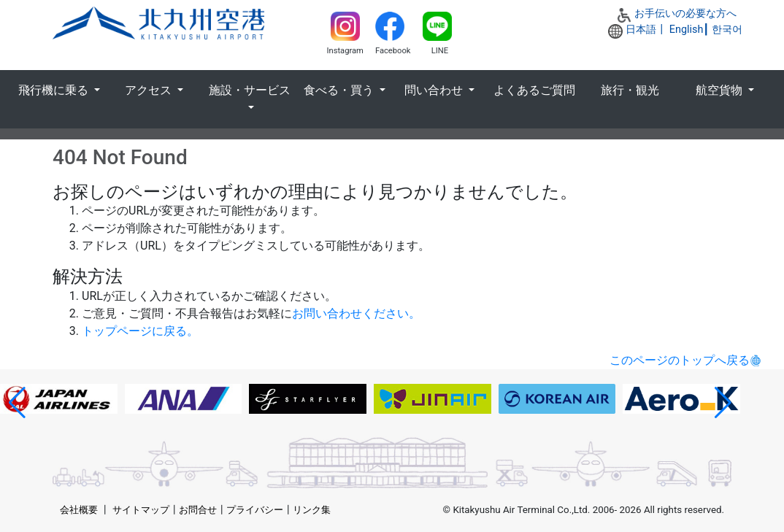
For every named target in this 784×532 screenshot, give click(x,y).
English (687, 30)
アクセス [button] (150, 90)
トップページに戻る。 (140, 331)
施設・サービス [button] (250, 90)
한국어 (727, 30)
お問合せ (198, 510)
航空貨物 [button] (720, 90)
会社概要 (79, 510)
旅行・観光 (630, 90)
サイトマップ (141, 510)
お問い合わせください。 (356, 313)
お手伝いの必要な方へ (685, 14)
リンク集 (312, 510)
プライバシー (255, 510)
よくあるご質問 (534, 90)
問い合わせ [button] (435, 90)
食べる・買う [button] (340, 90)
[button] (17, 403)
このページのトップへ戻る (680, 360)
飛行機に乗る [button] (55, 90)
